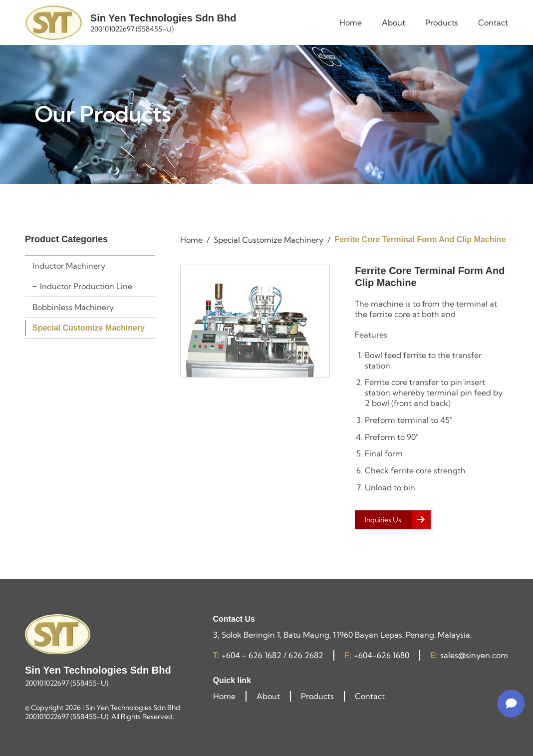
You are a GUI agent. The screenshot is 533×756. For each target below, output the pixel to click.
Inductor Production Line (86, 286)
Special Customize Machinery (89, 328)
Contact (370, 696)
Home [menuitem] (351, 22)
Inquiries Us (383, 520)
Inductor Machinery (69, 266)
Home (224, 696)
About (268, 696)
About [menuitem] (394, 22)
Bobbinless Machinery (73, 307)
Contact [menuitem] (493, 22)
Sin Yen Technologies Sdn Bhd (163, 18)
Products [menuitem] (442, 22)
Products (317, 696)
